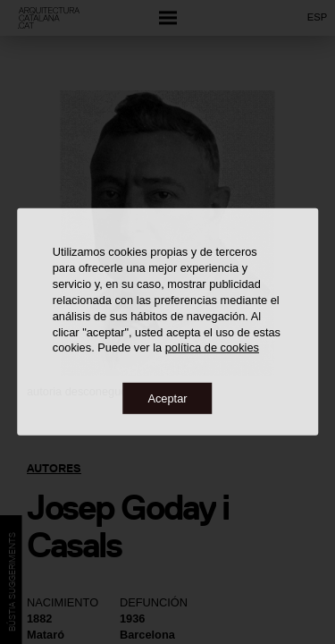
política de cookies (212, 347)
